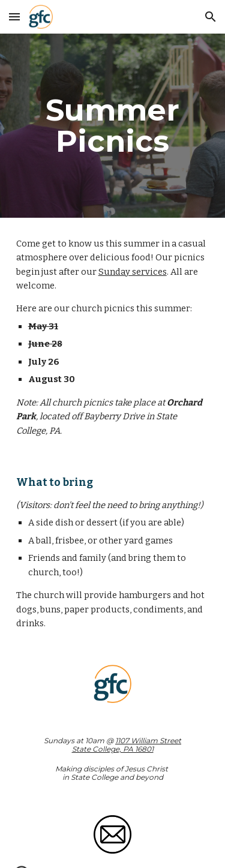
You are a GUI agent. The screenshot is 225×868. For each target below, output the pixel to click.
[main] (113, 126)
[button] (14, 16)
